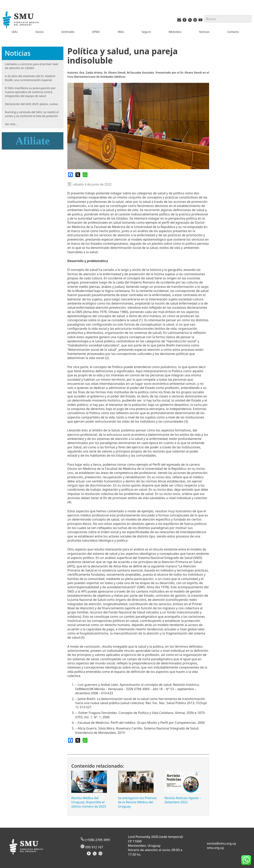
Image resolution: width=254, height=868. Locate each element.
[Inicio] (21, 20)
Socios (40, 32)
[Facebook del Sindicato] (89, 855)
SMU (15, 32)
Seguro (146, 32)
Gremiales (68, 32)
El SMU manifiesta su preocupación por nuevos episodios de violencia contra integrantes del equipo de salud (30, 92)
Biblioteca (175, 32)
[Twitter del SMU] (190, 21)
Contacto (233, 32)
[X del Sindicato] (95, 855)
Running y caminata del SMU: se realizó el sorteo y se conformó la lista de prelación (32, 114)
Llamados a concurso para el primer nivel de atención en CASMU (32, 66)
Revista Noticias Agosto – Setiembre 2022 (183, 800)
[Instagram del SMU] (195, 21)
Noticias (204, 32)
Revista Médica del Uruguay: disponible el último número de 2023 (89, 802)
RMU (121, 32)
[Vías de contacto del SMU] (179, 21)
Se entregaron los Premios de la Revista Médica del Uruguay (137, 802)
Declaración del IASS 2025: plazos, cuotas (31, 104)
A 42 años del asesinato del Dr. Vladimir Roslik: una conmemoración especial (30, 78)
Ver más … (12, 124)
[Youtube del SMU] (200, 21)
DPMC (96, 32)
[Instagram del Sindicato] (101, 855)
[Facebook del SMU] (184, 21)
